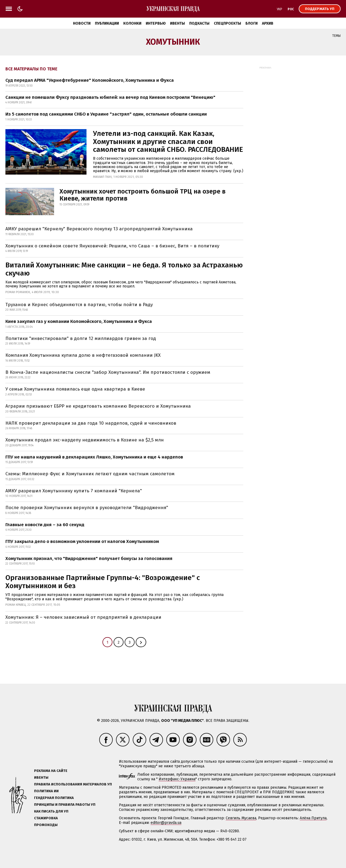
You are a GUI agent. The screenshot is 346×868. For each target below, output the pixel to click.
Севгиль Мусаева (241, 818)
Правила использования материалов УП (73, 784)
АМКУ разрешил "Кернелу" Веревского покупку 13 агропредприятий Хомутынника (99, 229)
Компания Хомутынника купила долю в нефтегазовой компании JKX (83, 355)
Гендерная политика (54, 798)
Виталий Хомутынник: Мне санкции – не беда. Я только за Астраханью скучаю (124, 269)
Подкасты (199, 23)
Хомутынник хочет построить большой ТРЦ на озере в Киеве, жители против (142, 195)
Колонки (132, 23)
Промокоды (46, 825)
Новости (82, 23)
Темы (336, 36)
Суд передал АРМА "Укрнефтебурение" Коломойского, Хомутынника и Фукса (90, 80)
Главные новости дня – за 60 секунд (45, 525)
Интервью (156, 23)
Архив (268, 23)
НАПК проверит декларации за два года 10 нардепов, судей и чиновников (91, 423)
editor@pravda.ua (166, 823)
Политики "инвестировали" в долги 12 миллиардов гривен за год (81, 338)
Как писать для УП (51, 811)
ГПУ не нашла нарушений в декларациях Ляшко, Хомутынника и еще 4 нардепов (94, 457)
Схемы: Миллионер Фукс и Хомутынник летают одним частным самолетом (90, 474)
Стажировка (46, 818)
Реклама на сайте (51, 771)
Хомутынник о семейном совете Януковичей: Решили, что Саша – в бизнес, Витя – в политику (112, 246)
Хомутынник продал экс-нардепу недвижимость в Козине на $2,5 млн (85, 440)
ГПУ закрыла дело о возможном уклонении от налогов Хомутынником (82, 541)
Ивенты (177, 23)
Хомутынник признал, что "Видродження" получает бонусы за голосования (89, 559)
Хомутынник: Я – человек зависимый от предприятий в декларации (83, 617)
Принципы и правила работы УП (65, 805)
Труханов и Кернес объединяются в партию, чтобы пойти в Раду (79, 305)
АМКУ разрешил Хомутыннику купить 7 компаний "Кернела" (74, 491)
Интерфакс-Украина (177, 779)
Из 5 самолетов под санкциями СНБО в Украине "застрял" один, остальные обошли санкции (106, 114)
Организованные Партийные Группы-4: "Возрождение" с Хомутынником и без (103, 582)
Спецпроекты (227, 23)
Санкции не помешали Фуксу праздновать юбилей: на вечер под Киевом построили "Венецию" (110, 97)
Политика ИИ (46, 791)
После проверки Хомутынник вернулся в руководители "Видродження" (87, 508)
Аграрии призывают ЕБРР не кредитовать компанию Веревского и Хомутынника (98, 406)
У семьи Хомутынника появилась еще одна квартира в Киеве (75, 389)
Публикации (107, 23)
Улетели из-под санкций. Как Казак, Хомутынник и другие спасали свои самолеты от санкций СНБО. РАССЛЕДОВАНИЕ (168, 142)
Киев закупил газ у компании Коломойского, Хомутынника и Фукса (79, 321)
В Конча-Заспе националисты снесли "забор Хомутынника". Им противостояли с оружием (108, 372)
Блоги (252, 23)
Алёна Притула (313, 818)
